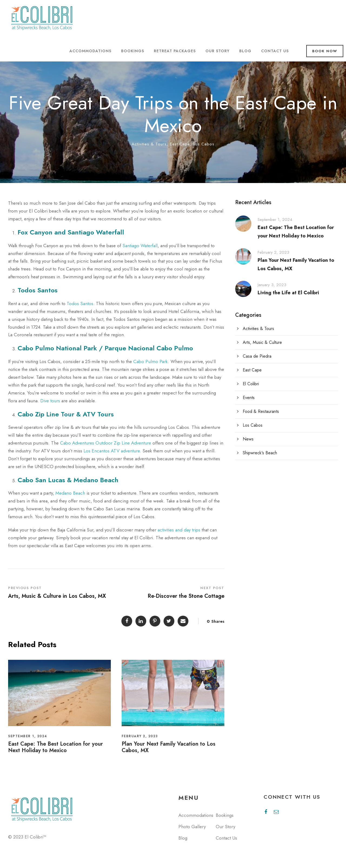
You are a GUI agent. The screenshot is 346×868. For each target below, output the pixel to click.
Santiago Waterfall (140, 246)
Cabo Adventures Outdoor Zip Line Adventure (106, 443)
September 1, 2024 (28, 736)
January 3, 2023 (272, 285)
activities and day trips (179, 530)
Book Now (325, 51)
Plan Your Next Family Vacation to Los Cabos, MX (169, 747)
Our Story (217, 51)
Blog (245, 51)
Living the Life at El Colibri (288, 293)
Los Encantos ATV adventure (112, 451)
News (248, 439)
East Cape (180, 144)
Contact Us (275, 51)
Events (249, 398)
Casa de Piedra (257, 356)
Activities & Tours (149, 144)
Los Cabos (204, 144)
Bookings (133, 51)
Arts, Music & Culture (262, 342)
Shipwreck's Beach (260, 453)
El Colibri (251, 384)
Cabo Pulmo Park (151, 361)
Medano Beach (70, 493)
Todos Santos (80, 304)
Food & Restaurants (261, 411)
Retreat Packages (175, 51)
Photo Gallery (192, 827)
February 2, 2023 (140, 736)
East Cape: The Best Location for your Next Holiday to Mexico (56, 747)
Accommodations (90, 51)
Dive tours (50, 401)
